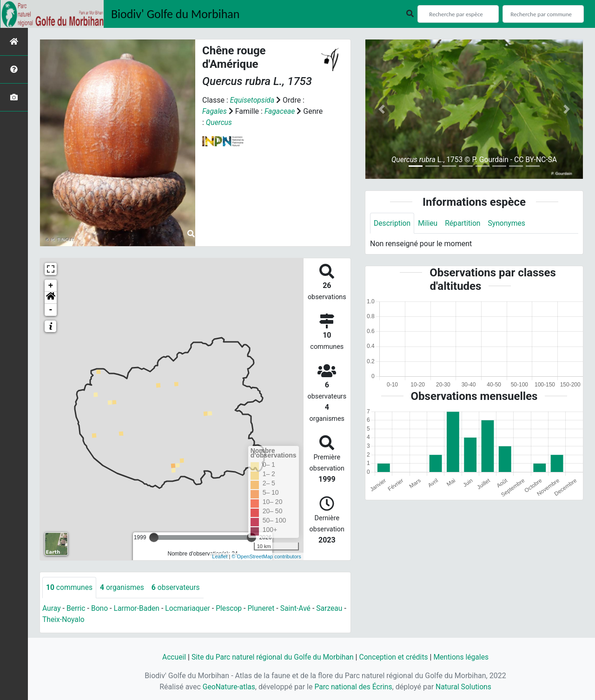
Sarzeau (335, 608)
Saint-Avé (300, 608)
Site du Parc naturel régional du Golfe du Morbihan (271, 657)
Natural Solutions (465, 687)
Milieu (429, 223)
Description (393, 223)
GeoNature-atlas (227, 687)
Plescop (232, 608)
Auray (52, 608)
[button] (51, 298)
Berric (77, 608)
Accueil (171, 657)
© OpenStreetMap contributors (266, 556)
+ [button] (51, 286)
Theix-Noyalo (68, 619)
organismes (123, 587)
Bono (101, 608)
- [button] (51, 310)
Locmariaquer (190, 608)
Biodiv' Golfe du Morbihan (175, 14)
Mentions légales (464, 657)
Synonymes (509, 223)
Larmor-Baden (138, 608)
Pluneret (265, 608)
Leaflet (220, 556)
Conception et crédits (395, 657)
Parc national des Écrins (353, 687)
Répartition (464, 223)
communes (70, 587)
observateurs (178, 587)
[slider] (154, 537)
